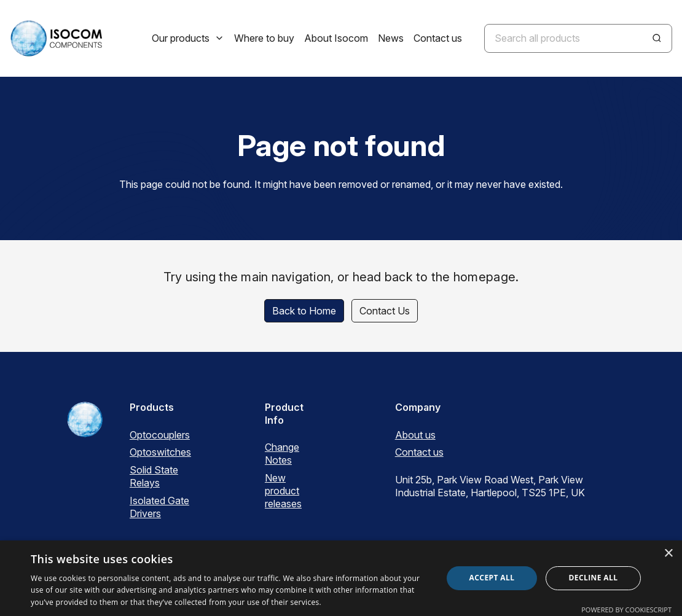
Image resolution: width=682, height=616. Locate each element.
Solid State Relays (154, 476)
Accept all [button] (492, 578)
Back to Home (304, 311)
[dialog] (341, 578)
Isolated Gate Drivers (159, 507)
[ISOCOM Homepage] (56, 38)
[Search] (657, 38)
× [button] (668, 554)
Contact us (419, 452)
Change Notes (282, 454)
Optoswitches (160, 452)
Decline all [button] (594, 578)
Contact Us (385, 311)
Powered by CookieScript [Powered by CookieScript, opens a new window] (626, 610)
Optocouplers (160, 435)
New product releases (283, 491)
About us (415, 435)
